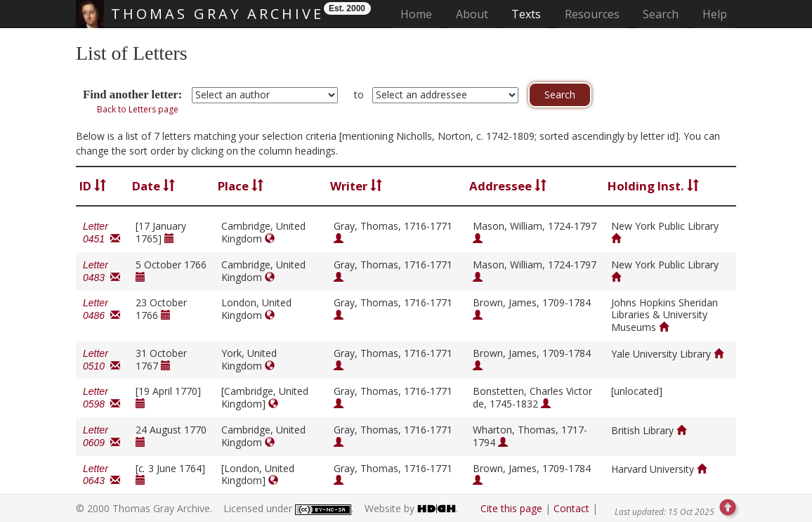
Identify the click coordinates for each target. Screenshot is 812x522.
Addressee (508, 186)
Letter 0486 (101, 309)
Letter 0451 (101, 233)
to (359, 94)
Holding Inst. (653, 186)
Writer (356, 186)
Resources (592, 14)
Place (241, 186)
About (472, 14)
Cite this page (511, 508)
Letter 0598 (101, 398)
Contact (571, 508)
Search (661, 14)
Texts (526, 14)
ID (93, 186)
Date (153, 186)
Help (715, 14)
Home (420, 14)
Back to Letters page (138, 109)
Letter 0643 (101, 475)
